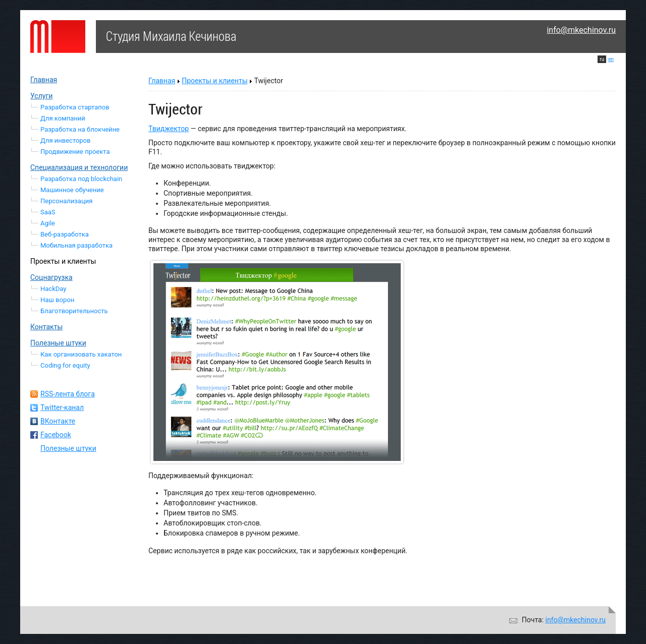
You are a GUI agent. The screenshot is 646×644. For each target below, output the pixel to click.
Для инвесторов (65, 140)
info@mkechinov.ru (581, 30)
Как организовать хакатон (81, 354)
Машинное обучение (72, 190)
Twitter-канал (62, 407)
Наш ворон (57, 300)
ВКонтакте (58, 421)
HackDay (53, 289)
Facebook (56, 435)
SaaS (48, 212)
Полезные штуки (58, 343)
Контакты (46, 327)
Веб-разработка (65, 234)
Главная (44, 80)
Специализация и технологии (79, 167)
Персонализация (66, 201)
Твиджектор (169, 129)
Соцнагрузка (51, 277)
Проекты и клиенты (63, 261)
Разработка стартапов (75, 107)
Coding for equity (65, 365)
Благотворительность (74, 311)
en (611, 59)
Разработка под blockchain (81, 179)
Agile (48, 223)
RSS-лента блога (68, 394)
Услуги (41, 96)
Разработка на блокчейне (80, 129)
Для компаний (63, 118)
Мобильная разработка (76, 245)
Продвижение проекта (75, 152)
